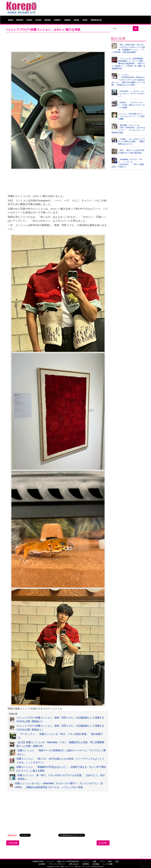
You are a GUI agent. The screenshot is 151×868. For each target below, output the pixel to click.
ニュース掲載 (107, 864)
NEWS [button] (11, 20)
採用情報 (86, 864)
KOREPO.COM (38, 862)
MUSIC (77, 20)
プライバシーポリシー (57, 864)
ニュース (50, 862)
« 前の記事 (13, 843)
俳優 (94, 862)
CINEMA (67, 20)
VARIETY (57, 20)
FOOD (85, 20)
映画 (110, 862)
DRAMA (48, 20)
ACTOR (38, 20)
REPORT (20, 20)
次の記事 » (103, 843)
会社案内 (42, 864)
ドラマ (102, 862)
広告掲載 (96, 864)
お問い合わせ (74, 864)
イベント (86, 862)
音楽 (117, 862)
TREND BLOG (96, 20)
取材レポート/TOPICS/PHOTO (68, 862)
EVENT (29, 20)
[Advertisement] (93, 8)
